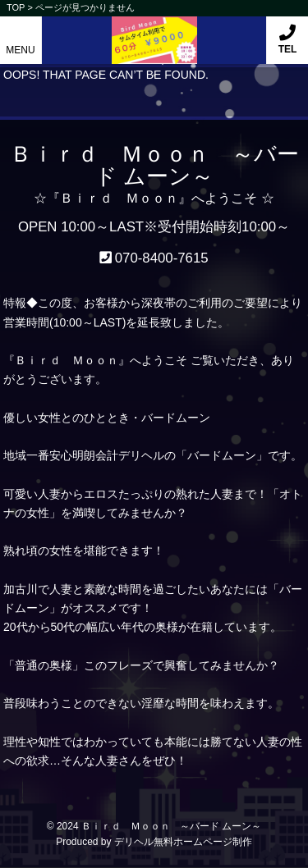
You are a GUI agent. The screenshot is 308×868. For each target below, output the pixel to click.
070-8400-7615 (162, 258)
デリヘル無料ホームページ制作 (183, 842)
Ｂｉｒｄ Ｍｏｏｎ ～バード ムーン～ (171, 826)
